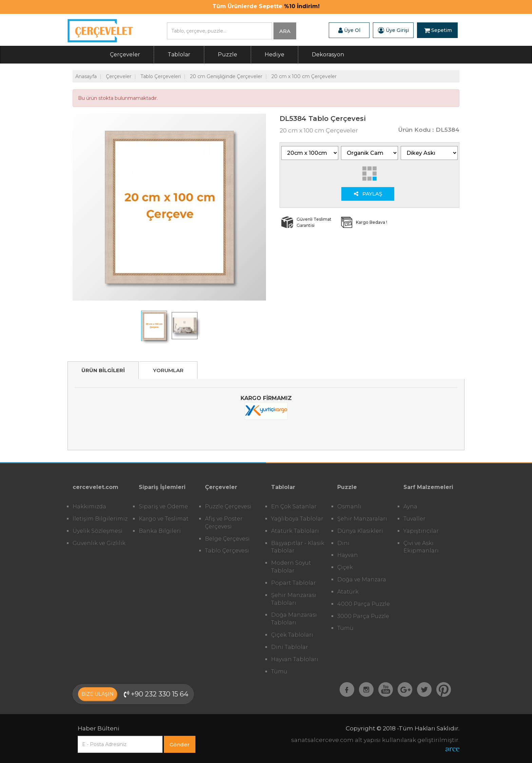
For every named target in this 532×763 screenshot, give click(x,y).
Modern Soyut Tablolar (291, 567)
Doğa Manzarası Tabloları (294, 619)
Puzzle (227, 54)
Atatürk (348, 592)
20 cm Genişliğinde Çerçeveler (226, 76)
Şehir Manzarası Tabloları (294, 599)
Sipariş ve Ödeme (163, 506)
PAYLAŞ (368, 194)
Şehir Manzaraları (362, 519)
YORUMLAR (168, 370)
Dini (343, 543)
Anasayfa (86, 76)
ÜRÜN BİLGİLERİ (103, 370)
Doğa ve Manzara (362, 579)
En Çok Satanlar (294, 506)
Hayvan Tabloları (295, 659)
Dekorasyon (328, 54)
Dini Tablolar (290, 647)
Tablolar (179, 54)
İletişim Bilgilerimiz (100, 519)
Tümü (279, 671)
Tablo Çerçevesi (227, 551)
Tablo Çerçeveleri (161, 76)
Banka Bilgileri (160, 531)
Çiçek (345, 567)
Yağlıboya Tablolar (297, 519)
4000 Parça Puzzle (364, 604)
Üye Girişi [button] (393, 30)
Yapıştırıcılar (421, 531)
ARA (285, 31)
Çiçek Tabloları (292, 635)
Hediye (274, 54)
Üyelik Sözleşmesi (98, 531)
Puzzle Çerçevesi (228, 506)
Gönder (180, 744)
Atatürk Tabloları (295, 531)
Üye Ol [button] (349, 30)
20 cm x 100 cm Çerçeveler (304, 76)
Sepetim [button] (438, 30)
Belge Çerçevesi (227, 539)
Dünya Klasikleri (360, 531)
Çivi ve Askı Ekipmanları (421, 547)
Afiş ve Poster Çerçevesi (224, 523)
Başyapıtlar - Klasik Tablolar (298, 547)
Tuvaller (414, 519)
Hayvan (348, 555)
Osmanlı (349, 506)
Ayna (410, 506)
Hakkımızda (89, 506)
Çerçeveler (125, 54)
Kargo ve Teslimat (164, 519)
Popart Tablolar (293, 583)
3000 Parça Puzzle (363, 616)
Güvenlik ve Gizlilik (99, 543)
